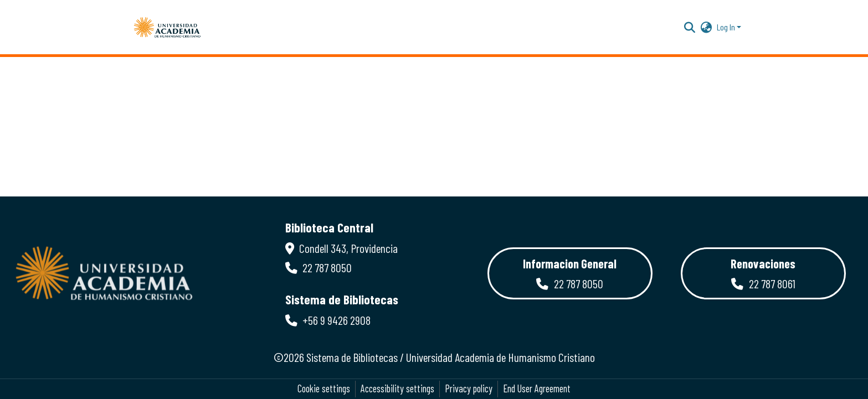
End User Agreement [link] (537, 388)
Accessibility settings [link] (397, 388)
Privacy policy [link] (469, 388)
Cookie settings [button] (324, 388)
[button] (167, 27)
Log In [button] (727, 27)
